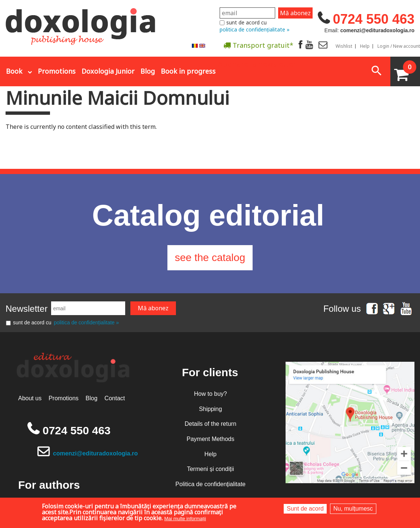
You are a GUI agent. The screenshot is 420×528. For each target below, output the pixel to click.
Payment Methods (211, 439)
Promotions (57, 71)
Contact (115, 398)
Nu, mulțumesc (353, 509)
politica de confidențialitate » (255, 29)
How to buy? (211, 394)
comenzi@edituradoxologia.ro (95, 453)
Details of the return (210, 424)
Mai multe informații (185, 519)
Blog (148, 71)
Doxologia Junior (108, 71)
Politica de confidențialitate (211, 484)
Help (365, 46)
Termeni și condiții (211, 469)
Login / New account (399, 46)
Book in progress (188, 71)
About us (30, 398)
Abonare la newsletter (257, 63)
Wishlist (344, 46)
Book (14, 71)
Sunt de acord (305, 509)
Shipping (210, 409)
